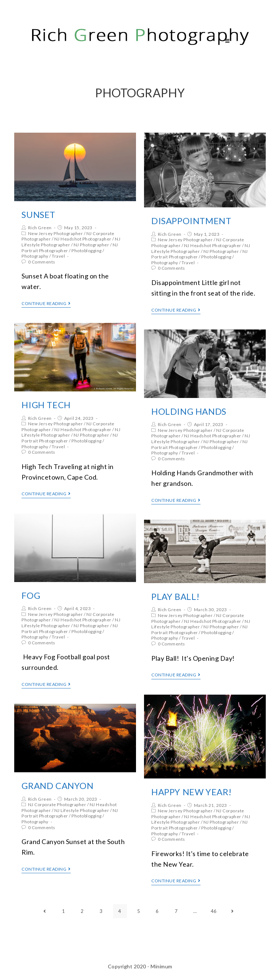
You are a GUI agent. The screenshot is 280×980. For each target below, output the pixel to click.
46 (214, 911)
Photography (35, 256)
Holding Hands (189, 411)
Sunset (38, 214)
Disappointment (191, 221)
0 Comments (42, 262)
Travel (58, 256)
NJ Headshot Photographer (83, 239)
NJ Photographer (92, 245)
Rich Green (40, 228)
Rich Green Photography (77, 41)
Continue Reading (46, 304)
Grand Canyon (57, 786)
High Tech (46, 405)
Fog (31, 595)
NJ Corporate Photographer (57, 805)
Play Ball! (176, 596)
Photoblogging (87, 251)
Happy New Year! (192, 792)
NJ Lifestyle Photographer (82, 810)
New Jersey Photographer (56, 233)
